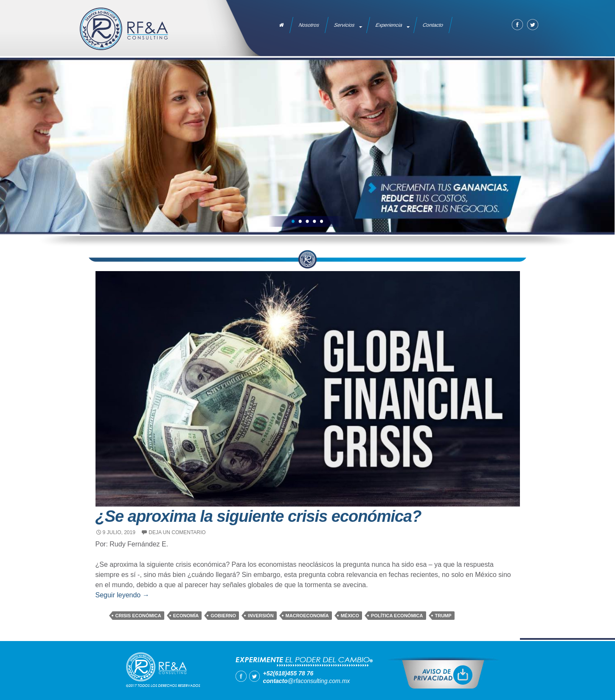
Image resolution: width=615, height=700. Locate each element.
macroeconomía (307, 616)
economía (186, 616)
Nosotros (309, 25)
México (350, 616)
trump (443, 616)
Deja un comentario (177, 532)
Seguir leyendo (122, 595)
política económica (397, 616)
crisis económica (138, 616)
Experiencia (389, 25)
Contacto (433, 25)
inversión (261, 616)
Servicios (344, 25)
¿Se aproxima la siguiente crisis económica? (258, 516)
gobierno (223, 616)
